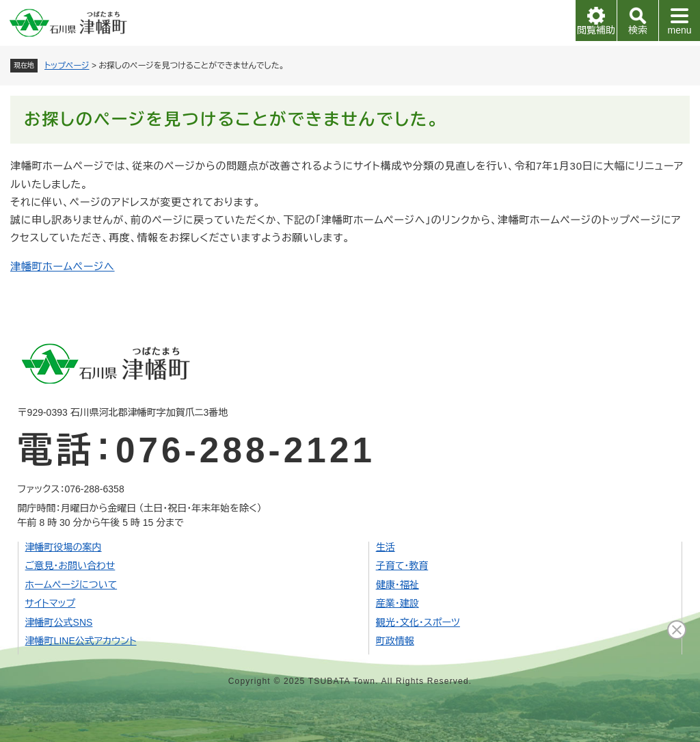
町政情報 (395, 641)
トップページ (67, 66)
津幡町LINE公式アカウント (81, 641)
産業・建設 (398, 603)
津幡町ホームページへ (63, 266)
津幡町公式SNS (59, 622)
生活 (386, 547)
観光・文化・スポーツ (418, 622)
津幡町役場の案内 (64, 547)
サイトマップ (51, 603)
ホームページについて (71, 585)
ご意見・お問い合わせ (70, 566)
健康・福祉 (398, 585)
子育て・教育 (402, 566)
